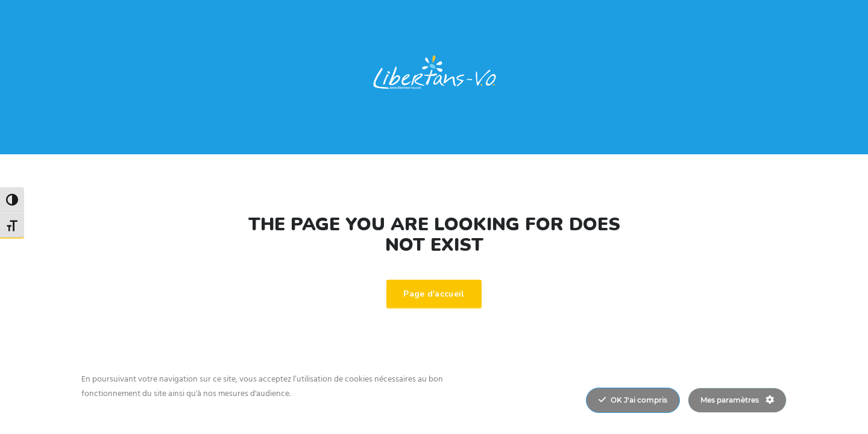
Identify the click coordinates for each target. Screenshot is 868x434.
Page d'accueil (434, 294)
